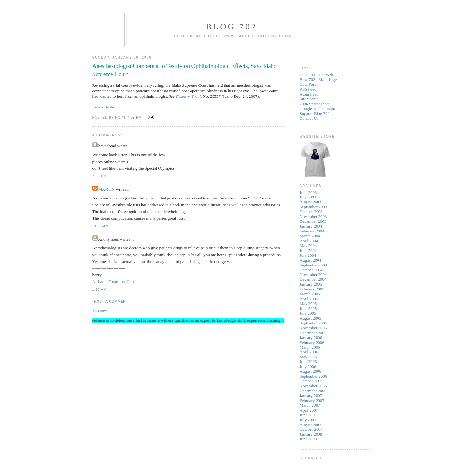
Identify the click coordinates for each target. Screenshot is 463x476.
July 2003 (308, 197)
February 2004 (312, 231)
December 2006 (313, 391)
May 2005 (308, 304)
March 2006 (310, 347)
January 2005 (311, 284)
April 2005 (309, 299)
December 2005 (313, 333)
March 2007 (310, 405)
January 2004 (311, 226)
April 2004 (309, 241)
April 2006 (309, 352)
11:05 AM (101, 226)
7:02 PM (134, 117)
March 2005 (310, 294)
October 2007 (311, 429)
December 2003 (313, 221)
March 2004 (310, 236)
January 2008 (311, 434)
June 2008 (308, 439)
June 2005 (308, 308)
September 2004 (313, 265)
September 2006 (313, 376)
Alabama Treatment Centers (116, 282)
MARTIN (107, 189)
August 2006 (311, 371)
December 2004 (313, 279)
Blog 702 (232, 27)
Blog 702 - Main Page (318, 79)
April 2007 (309, 410)
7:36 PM (100, 176)
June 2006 (308, 362)
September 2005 (313, 323)
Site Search (309, 99)
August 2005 (311, 318)
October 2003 (311, 212)
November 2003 (313, 216)
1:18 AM (99, 290)
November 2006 (313, 386)
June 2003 (308, 193)
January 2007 (311, 396)
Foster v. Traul (188, 96)
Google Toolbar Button (319, 109)
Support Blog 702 (315, 113)
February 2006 (312, 342)
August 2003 (311, 202)
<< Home (100, 311)
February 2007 (312, 400)
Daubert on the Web (317, 75)
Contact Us (309, 118)
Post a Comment (111, 302)
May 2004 (308, 246)
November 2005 (313, 328)
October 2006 (311, 381)
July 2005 (308, 313)
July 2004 (308, 255)
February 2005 (312, 289)
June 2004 (308, 250)
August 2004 (311, 260)
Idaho (110, 107)
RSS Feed (308, 89)
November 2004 (313, 274)
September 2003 (313, 207)
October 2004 (311, 270)
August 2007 (311, 425)
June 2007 (308, 415)
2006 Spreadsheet (315, 104)
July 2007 (308, 420)
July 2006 (308, 366)
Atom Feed (309, 94)
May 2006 (308, 357)
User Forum (310, 84)
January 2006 (311, 338)
